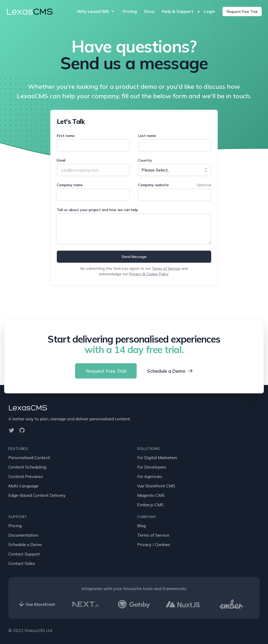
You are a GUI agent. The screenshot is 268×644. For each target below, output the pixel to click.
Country (145, 160)
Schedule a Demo (170, 371)
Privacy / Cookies (154, 544)
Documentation (23, 535)
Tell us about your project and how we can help (97, 210)
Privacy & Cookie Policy (149, 274)
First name (66, 136)
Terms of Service (166, 268)
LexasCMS (28, 408)
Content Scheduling (27, 467)
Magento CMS (151, 495)
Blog (141, 526)
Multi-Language (23, 486)
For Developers (152, 467)
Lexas (30, 11)
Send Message (134, 257)
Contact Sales (22, 563)
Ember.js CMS (150, 505)
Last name (147, 136)
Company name (70, 185)
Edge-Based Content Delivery (37, 495)
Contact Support (24, 554)
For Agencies (150, 476)
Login (210, 11)
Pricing (130, 11)
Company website (153, 185)
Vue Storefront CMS (156, 486)
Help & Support (178, 11)
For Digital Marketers (157, 458)
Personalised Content (29, 458)
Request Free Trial (242, 12)
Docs (149, 11)
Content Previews (26, 476)
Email (61, 160)
